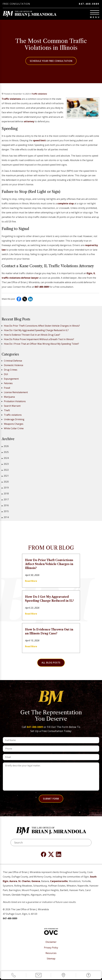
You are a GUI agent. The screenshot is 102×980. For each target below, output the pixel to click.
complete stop (66, 204)
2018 (5, 494)
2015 (5, 512)
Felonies (8, 384)
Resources (51, 955)
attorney (29, 122)
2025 (5, 452)
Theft (7, 411)
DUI (6, 375)
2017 (5, 500)
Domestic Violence (14, 365)
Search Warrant (12, 406)
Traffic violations (39, 94)
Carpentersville (59, 883)
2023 (5, 464)
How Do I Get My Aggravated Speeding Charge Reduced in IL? (36, 331)
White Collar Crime (14, 429)
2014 (5, 518)
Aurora (13, 883)
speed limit (39, 141)
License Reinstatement (16, 393)
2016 (5, 506)
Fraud (7, 388)
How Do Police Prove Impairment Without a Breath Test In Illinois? (39, 340)
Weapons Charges (14, 424)
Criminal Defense (13, 361)
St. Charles (24, 883)
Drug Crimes (11, 370)
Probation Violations (15, 402)
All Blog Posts (51, 663)
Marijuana (9, 397)
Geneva (36, 883)
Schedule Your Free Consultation (51, 61)
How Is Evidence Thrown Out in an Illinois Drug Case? (32, 335)
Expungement (11, 379)
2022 (5, 470)
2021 (5, 476)
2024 (5, 458)
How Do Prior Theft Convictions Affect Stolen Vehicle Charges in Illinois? (42, 326)
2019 (5, 488)
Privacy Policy (51, 949)
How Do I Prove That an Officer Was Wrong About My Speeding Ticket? (41, 344)
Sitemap (51, 960)
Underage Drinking (14, 420)
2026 (5, 446)
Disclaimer (51, 944)
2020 (5, 482)
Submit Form (51, 799)
